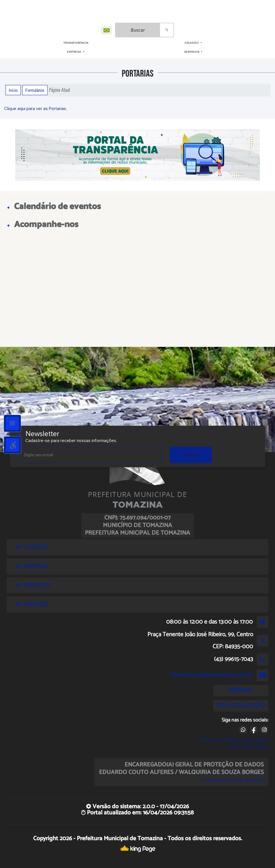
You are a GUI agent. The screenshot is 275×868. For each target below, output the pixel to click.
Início (13, 90)
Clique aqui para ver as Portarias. (36, 109)
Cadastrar (191, 455)
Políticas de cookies (248, 746)
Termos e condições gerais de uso (234, 740)
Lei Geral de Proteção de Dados (232, 780)
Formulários (35, 90)
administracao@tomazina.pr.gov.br (211, 675)
